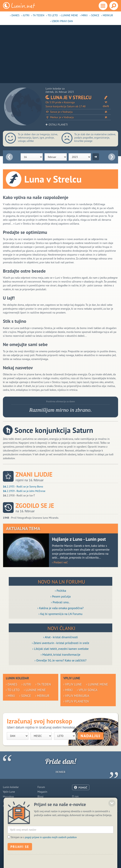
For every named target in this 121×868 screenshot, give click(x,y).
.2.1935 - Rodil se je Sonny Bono (23, 487)
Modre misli (10, 806)
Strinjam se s (44, 851)
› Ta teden (38, 15)
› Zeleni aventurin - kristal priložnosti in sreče (60, 643)
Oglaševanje (79, 801)
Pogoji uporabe (81, 806)
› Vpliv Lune (73, 684)
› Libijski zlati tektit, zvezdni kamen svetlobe (60, 649)
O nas (75, 796)
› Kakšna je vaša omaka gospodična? (61, 608)
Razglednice (44, 801)
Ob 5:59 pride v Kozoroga (78, 102)
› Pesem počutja (60, 596)
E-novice (42, 806)
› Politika (61, 591)
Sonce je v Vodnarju (78, 112)
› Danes (15, 15)
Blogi (40, 797)
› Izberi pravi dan (61, 21)
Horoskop (8, 797)
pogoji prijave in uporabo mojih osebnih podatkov (51, 851)
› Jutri (25, 15)
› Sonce (94, 15)
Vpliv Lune (9, 792)
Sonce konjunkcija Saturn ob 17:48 (78, 106)
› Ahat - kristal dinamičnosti (60, 637)
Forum (41, 787)
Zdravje (7, 801)
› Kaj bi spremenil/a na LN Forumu (61, 614)
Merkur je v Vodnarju (78, 117)
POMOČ (83, 788)
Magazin (42, 792)
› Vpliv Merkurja (76, 696)
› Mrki (84, 15)
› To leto (52, 15)
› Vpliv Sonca (87, 690)
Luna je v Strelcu (78, 97)
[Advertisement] (60, 54)
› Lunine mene (69, 15)
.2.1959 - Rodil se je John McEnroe (24, 491)
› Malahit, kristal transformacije (61, 654)
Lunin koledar (11, 787)
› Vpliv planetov (76, 701)
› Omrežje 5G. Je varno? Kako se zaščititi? (60, 660)
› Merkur (107, 15)
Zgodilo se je (35, 506)
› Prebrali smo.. (60, 602)
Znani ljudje (34, 474)
